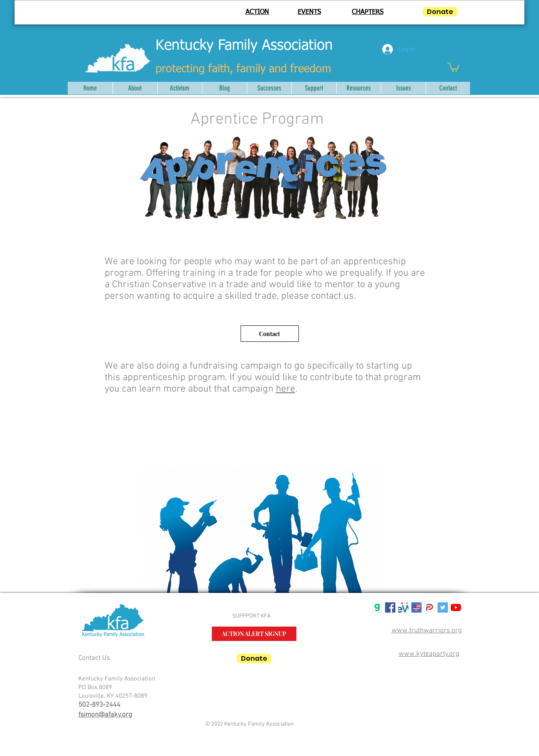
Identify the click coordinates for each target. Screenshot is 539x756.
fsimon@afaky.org (105, 715)
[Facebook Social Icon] (390, 607)
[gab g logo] (377, 607)
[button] (453, 67)
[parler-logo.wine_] (430, 607)
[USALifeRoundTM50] (416, 607)
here (286, 389)
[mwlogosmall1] (403, 607)
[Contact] (270, 334)
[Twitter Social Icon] (443, 607)
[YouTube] (456, 607)
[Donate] (440, 12)
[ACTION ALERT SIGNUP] (254, 634)
